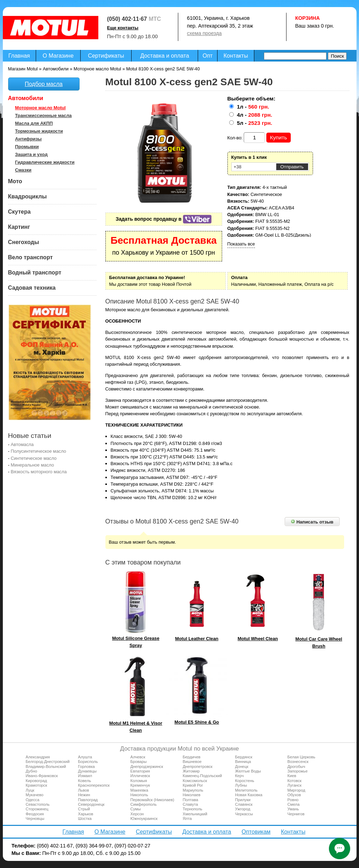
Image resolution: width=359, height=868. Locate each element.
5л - (255, 123)
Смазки (23, 170)
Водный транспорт (35, 273)
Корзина (308, 18)
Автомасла (22, 444)
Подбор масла (44, 84)
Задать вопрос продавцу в (164, 219)
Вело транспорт (31, 257)
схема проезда (204, 33)
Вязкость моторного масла (39, 472)
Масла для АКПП (34, 123)
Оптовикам (256, 832)
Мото (15, 181)
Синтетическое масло (34, 458)
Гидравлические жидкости (45, 162)
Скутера (19, 212)
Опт (208, 56)
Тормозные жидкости (39, 131)
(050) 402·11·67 (127, 19)
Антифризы (28, 139)
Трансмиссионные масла (44, 115)
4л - (255, 115)
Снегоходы (24, 242)
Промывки (27, 147)
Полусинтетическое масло (38, 451)
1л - (253, 107)
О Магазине (58, 56)
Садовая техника (32, 288)
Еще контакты (123, 28)
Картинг (19, 227)
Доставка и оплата (165, 56)
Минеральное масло (32, 465)
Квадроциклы (28, 196)
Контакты (236, 56)
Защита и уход (31, 154)
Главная (19, 56)
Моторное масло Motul (40, 108)
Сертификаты (106, 56)
